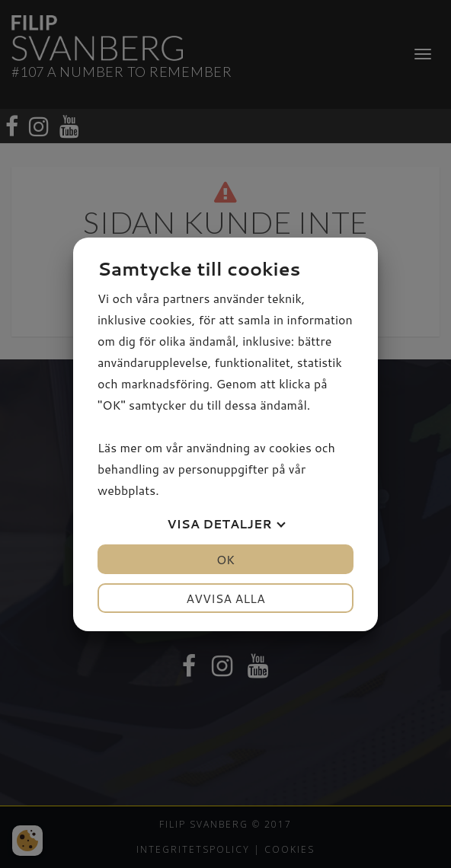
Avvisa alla (225, 598)
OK (225, 559)
